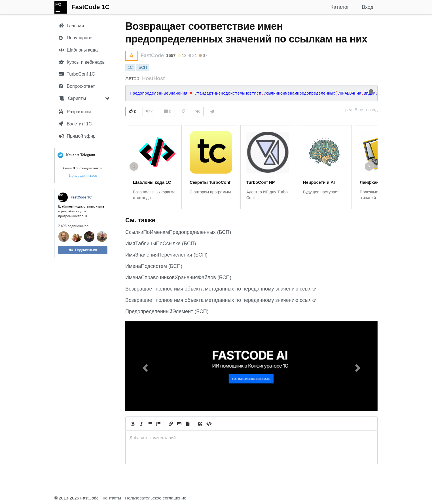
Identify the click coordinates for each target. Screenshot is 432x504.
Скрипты (72, 98)
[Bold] (133, 424)
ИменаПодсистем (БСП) (154, 266)
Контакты (112, 498)
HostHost (153, 78)
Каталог (340, 7)
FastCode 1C (90, 7)
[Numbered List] (158, 424)
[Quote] (200, 424)
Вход (368, 7)
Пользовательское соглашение (156, 498)
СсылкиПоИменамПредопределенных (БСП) (178, 232)
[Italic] (141, 424)
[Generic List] (150, 424)
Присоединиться (83, 175)
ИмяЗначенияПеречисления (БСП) (166, 255)
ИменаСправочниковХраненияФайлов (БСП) (178, 277)
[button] (144, 366)
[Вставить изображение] (179, 424)
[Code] (209, 424)
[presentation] (251, 438)
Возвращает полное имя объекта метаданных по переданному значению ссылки (221, 289)
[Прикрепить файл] (188, 424)
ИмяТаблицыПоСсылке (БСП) (161, 244)
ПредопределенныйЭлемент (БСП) (167, 311)
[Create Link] (171, 424)
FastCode (152, 55)
